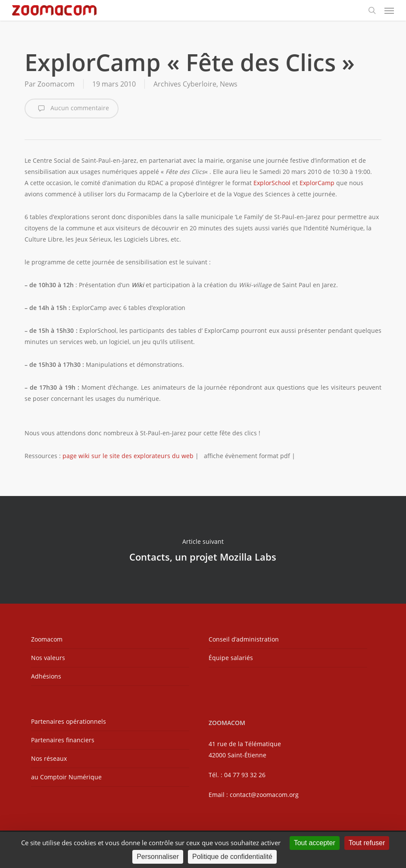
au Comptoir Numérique (66, 777)
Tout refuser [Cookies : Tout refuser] (367, 843)
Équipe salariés (231, 658)
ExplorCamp (317, 183)
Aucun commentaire (72, 108)
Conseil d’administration (244, 639)
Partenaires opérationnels (69, 721)
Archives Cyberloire (185, 84)
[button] (389, 10)
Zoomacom (56, 84)
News (229, 84)
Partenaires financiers (63, 740)
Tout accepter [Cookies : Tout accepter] (315, 843)
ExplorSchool (272, 183)
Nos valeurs (48, 658)
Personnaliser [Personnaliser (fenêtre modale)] (158, 857)
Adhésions (46, 676)
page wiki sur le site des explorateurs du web (128, 456)
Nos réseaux (49, 758)
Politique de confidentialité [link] (232, 857)
